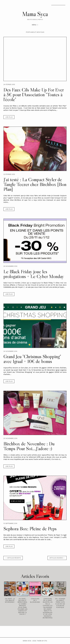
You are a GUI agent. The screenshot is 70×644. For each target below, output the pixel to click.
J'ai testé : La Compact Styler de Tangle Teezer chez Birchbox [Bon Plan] (35, 184)
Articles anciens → (57, 558)
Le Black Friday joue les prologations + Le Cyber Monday (34, 274)
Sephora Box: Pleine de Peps (30, 529)
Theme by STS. (42, 641)
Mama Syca (35, 14)
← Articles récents (13, 558)
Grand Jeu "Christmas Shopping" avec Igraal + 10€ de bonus (32, 359)
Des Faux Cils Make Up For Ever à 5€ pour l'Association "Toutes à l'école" (34, 95)
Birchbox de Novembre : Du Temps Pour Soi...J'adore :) (29, 446)
